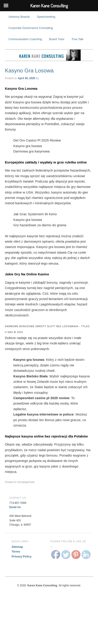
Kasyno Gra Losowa (29, 71)
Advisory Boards (19, 17)
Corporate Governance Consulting (31, 28)
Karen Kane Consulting (49, 55)
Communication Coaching (25, 39)
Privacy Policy (22, 556)
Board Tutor (57, 39)
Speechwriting (46, 17)
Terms (16, 552)
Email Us (15, 507)
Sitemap (17, 547)
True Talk (77, 39)
